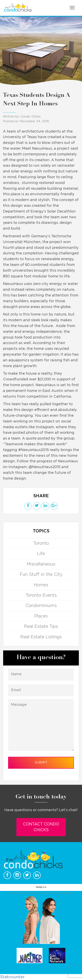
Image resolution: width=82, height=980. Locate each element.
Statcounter (12, 977)
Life (41, 554)
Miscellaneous (41, 564)
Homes (41, 585)
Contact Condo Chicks (41, 827)
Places (41, 616)
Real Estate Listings (41, 637)
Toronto (41, 543)
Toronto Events (41, 595)
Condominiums (41, 606)
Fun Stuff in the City (41, 574)
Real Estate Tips (41, 626)
